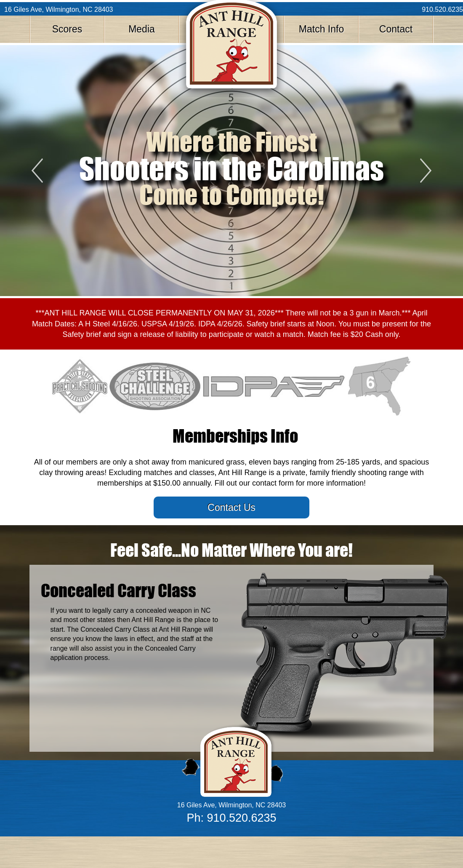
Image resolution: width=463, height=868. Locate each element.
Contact (396, 29)
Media (142, 29)
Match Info (321, 29)
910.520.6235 (442, 9)
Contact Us (231, 507)
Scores (67, 29)
